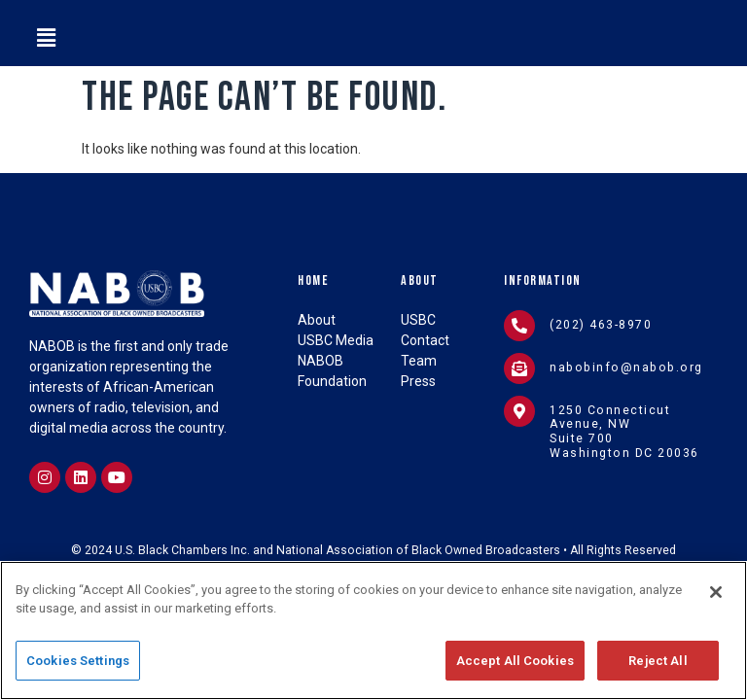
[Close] (716, 598)
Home (313, 280)
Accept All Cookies (515, 667)
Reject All (658, 667)
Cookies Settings (78, 667)
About (420, 280)
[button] (46, 38)
